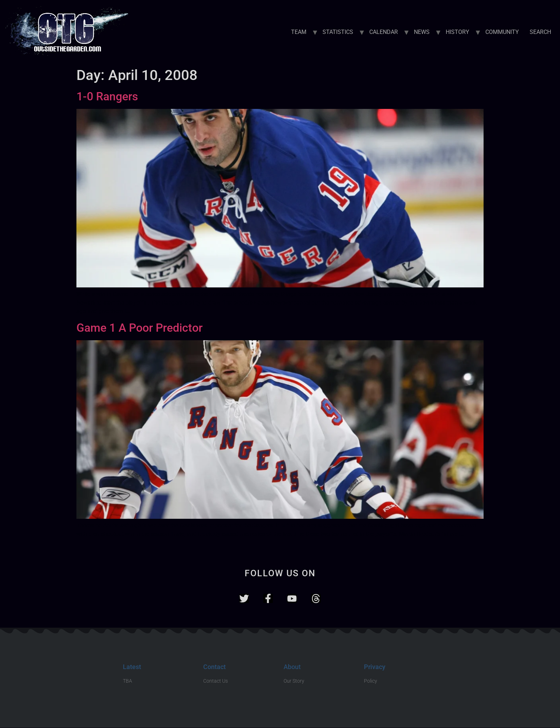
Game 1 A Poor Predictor (139, 328)
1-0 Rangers (107, 96)
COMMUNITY (502, 32)
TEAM (299, 32)
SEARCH (540, 32)
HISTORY (457, 32)
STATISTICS (338, 32)
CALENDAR (384, 32)
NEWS (422, 32)
